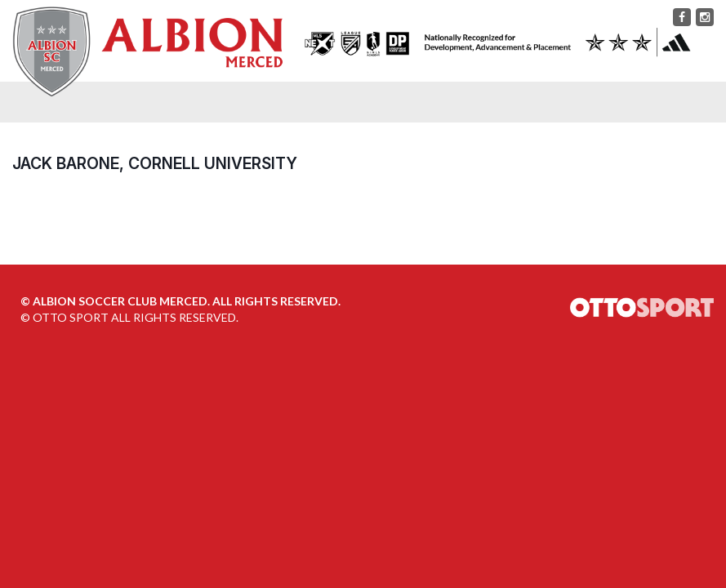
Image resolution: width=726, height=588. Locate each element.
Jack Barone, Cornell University (155, 163)
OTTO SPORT (71, 317)
